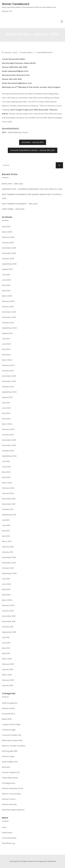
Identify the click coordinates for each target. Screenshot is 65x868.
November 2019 (9, 621)
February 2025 (8, 301)
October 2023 (8, 387)
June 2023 (6, 408)
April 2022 (6, 477)
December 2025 (9, 248)
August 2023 (7, 397)
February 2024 (8, 365)
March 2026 (7, 232)
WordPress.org (8, 843)
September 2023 (9, 392)
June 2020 (6, 584)
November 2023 (9, 381)
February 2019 (8, 664)
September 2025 (9, 264)
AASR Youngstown (10, 703)
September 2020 (9, 573)
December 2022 (9, 440)
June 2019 (6, 643)
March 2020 (7, 600)
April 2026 (6, 227)
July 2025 (6, 275)
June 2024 (6, 344)
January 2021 (8, 552)
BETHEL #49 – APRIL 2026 (12, 184)
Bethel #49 (7, 719)
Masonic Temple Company (14, 746)
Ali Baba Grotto (8, 708)
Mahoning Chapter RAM (12, 740)
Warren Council (9, 799)
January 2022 (8, 493)
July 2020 (6, 579)
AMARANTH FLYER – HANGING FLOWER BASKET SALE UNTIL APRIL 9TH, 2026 (32, 189)
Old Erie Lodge (8, 756)
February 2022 (8, 488)
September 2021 (9, 515)
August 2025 (7, 269)
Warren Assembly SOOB (12, 788)
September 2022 (9, 456)
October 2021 (8, 509)
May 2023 (6, 413)
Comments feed (9, 838)
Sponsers (6, 767)
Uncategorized (8, 783)
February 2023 (8, 429)
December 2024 (9, 312)
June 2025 (6, 280)
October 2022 (8, 451)
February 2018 (8, 680)
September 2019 (9, 632)
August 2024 (7, 333)
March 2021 (7, 541)
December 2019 (9, 616)
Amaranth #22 (8, 714)
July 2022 (6, 461)
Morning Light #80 (10, 751)
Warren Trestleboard (16, 4)
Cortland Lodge (9, 730)
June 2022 (6, 467)
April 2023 (6, 419)
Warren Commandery (12, 794)
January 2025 (8, 307)
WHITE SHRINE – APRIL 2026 (13, 209)
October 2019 (8, 627)
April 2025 (6, 291)
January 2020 (8, 611)
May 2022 (6, 472)
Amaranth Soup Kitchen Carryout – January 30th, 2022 (33, 150)
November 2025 (9, 253)
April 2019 (6, 653)
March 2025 (7, 296)
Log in (4, 827)
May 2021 (6, 531)
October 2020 (8, 568)
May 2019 (6, 648)
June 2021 (6, 525)
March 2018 (7, 675)
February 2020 (8, 605)
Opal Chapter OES (10, 762)
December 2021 (9, 499)
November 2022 (9, 445)
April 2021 (6, 536)
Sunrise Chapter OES (11, 772)
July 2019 (6, 637)
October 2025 (8, 259)
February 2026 (8, 237)
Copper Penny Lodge (11, 724)
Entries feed (7, 833)
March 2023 (7, 424)
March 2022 (7, 483)
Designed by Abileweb (46, 861)
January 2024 (8, 371)
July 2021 (6, 520)
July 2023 (6, 403)
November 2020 (9, 563)
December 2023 (9, 376)
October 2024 (8, 323)
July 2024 (6, 339)
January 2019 (8, 669)
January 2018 (8, 685)
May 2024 (6, 349)
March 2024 (7, 360)
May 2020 (6, 589)
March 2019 (7, 659)
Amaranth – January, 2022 (33, 142)
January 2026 (8, 243)
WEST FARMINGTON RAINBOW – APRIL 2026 (20, 204)
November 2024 (9, 317)
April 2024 (6, 355)
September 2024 (9, 328)
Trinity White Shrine (45, 52)
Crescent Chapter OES (12, 735)
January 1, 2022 (11, 52)
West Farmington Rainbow (13, 810)
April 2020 (6, 595)
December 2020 (9, 557)
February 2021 (8, 547)
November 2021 (9, 504)
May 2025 (6, 285)
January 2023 (8, 435)
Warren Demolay (9, 804)
